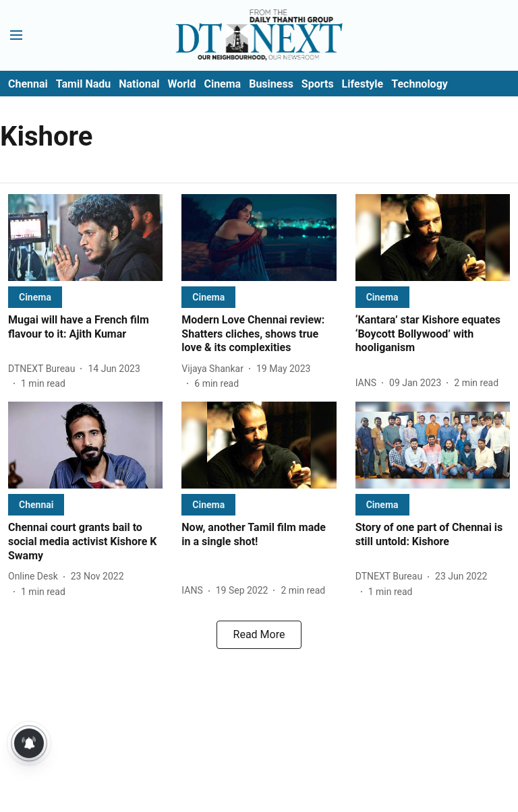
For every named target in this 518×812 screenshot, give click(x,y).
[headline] (85, 327)
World (182, 84)
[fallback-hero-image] (85, 238)
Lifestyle (363, 84)
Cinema (222, 84)
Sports (318, 84)
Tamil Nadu (83, 84)
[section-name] (35, 297)
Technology (420, 84)
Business (271, 84)
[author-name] (44, 369)
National (139, 84)
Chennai (28, 84)
